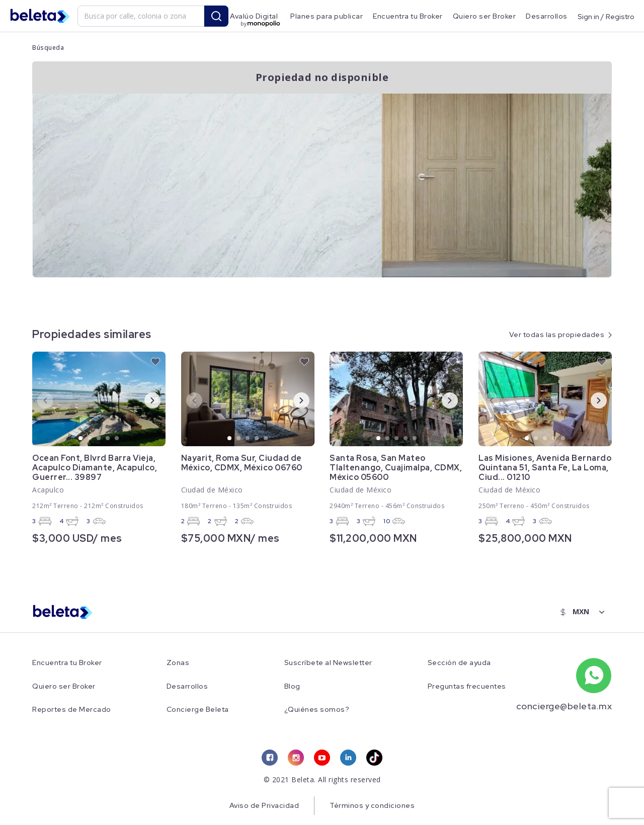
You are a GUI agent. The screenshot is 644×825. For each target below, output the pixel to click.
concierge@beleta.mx (564, 706)
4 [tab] (108, 439)
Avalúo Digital (254, 16)
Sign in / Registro (606, 16)
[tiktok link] (374, 758)
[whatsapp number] (594, 676)
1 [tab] (81, 439)
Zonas (178, 663)
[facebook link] (270, 758)
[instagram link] (296, 758)
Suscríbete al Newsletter (328, 663)
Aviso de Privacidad (264, 805)
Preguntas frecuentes (467, 686)
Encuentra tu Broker (408, 16)
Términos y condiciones (372, 805)
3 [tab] (99, 439)
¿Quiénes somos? (317, 710)
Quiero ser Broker (485, 16)
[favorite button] (155, 362)
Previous (37, 400)
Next (144, 400)
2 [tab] (90, 439)
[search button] (216, 16)
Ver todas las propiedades (557, 335)
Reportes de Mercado (72, 710)
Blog (292, 686)
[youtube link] (322, 758)
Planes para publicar (327, 16)
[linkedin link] (348, 758)
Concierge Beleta (198, 710)
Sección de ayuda (459, 663)
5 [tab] (117, 439)
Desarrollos (547, 16)
